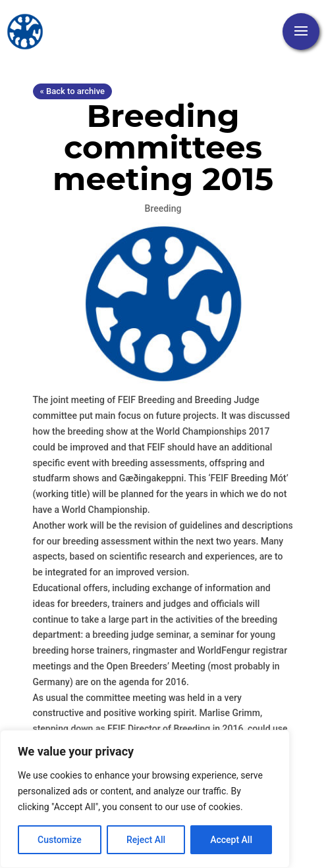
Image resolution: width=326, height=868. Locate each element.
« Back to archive (72, 91)
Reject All (146, 840)
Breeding (163, 208)
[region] (145, 799)
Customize (60, 840)
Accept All (231, 840)
